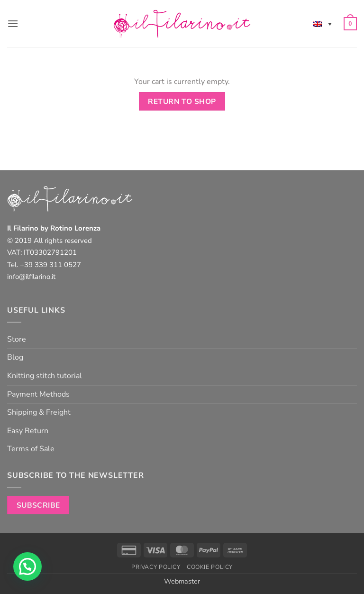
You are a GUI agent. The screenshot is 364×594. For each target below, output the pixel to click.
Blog (15, 357)
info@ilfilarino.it (31, 277)
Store (17, 339)
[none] (323, 24)
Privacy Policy (156, 567)
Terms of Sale (31, 449)
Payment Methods (38, 394)
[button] (13, 23)
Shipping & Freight (39, 412)
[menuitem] (323, 24)
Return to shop (182, 101)
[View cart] (350, 24)
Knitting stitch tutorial (45, 376)
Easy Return (28, 431)
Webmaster (182, 581)
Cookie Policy (210, 567)
